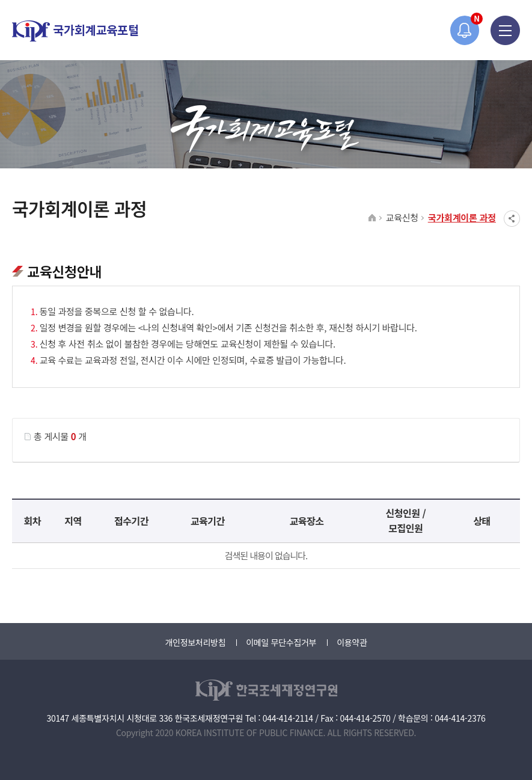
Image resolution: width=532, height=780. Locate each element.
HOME (372, 218)
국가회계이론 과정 (462, 217)
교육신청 (402, 217)
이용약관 (352, 642)
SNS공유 (512, 219)
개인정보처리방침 (195, 642)
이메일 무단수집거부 (281, 642)
